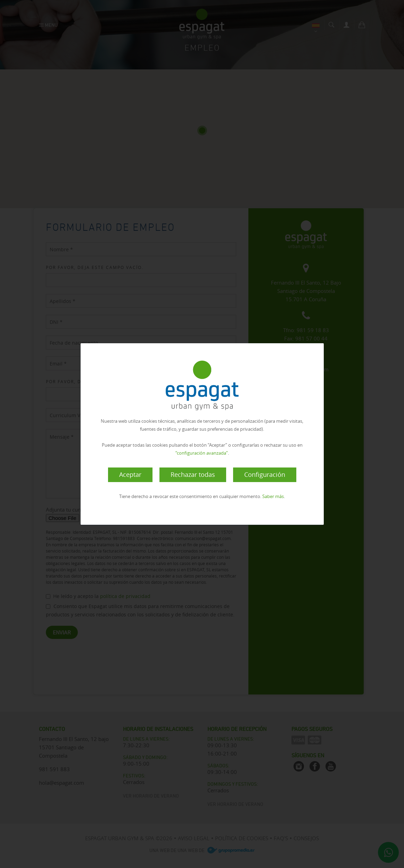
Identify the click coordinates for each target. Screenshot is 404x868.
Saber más (273, 496)
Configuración (265, 474)
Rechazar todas (193, 474)
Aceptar (130, 474)
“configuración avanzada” (202, 453)
